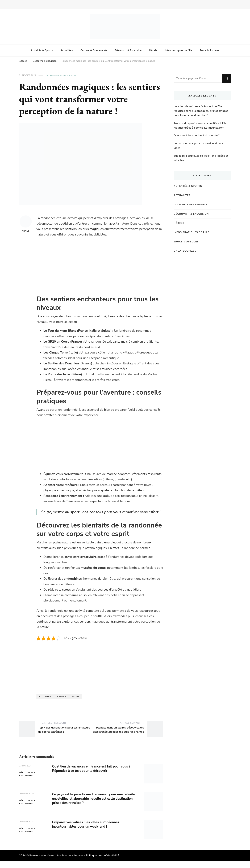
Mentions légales (73, 862)
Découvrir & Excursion (128, 50)
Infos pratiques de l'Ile (192, 232)
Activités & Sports (42, 50)
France (83, 331)
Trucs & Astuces (209, 50)
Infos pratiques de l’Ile (179, 50)
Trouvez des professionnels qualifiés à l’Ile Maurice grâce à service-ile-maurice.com (200, 125)
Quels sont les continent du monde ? (197, 136)
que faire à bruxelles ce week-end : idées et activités (201, 158)
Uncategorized (185, 251)
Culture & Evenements (94, 50)
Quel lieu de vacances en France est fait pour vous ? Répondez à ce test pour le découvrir (93, 775)
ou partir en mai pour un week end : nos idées (199, 146)
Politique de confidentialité (103, 862)
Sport (76, 703)
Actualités (67, 50)
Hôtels (153, 50)
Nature (61, 703)
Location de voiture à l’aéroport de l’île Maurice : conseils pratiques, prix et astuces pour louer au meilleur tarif (201, 111)
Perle (26, 224)
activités (45, 703)
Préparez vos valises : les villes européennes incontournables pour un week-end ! (88, 831)
